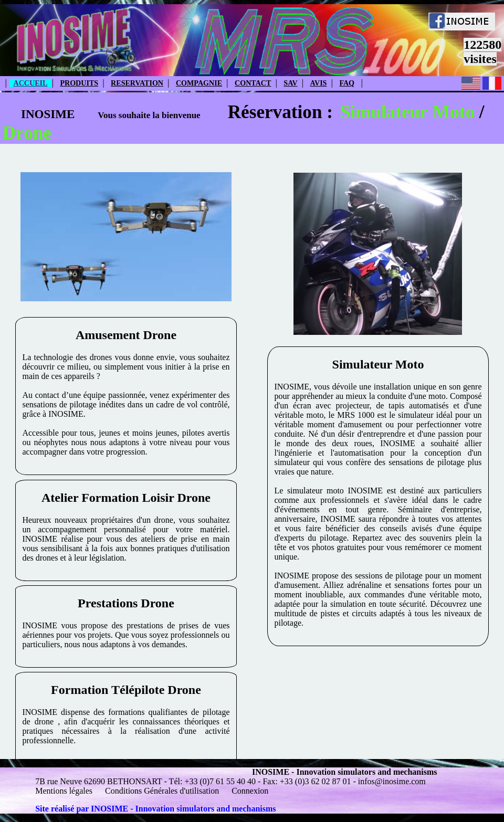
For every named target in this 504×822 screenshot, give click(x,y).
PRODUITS (79, 83)
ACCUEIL (31, 83)
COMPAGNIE (199, 83)
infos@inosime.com (392, 781)
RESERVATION (137, 83)
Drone (27, 133)
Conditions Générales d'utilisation (162, 791)
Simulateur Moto (407, 112)
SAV (290, 83)
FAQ (347, 83)
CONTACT (253, 83)
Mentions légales (65, 791)
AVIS (319, 83)
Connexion (250, 791)
